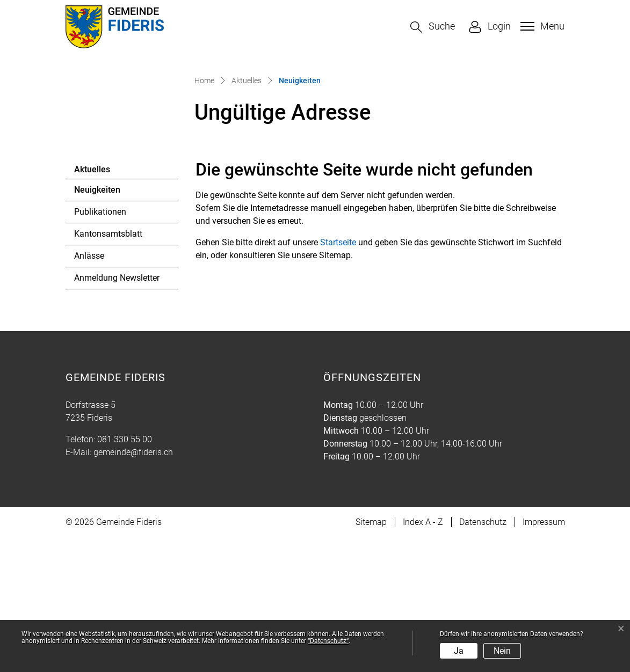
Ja (459, 651)
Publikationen (100, 346)
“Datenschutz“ (328, 641)
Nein (502, 651)
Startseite (338, 377)
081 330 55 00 (125, 574)
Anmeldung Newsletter (117, 412)
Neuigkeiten (103, 327)
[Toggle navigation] (541, 26)
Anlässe (89, 390)
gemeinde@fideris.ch (133, 587)
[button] (433, 27)
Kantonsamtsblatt (108, 368)
